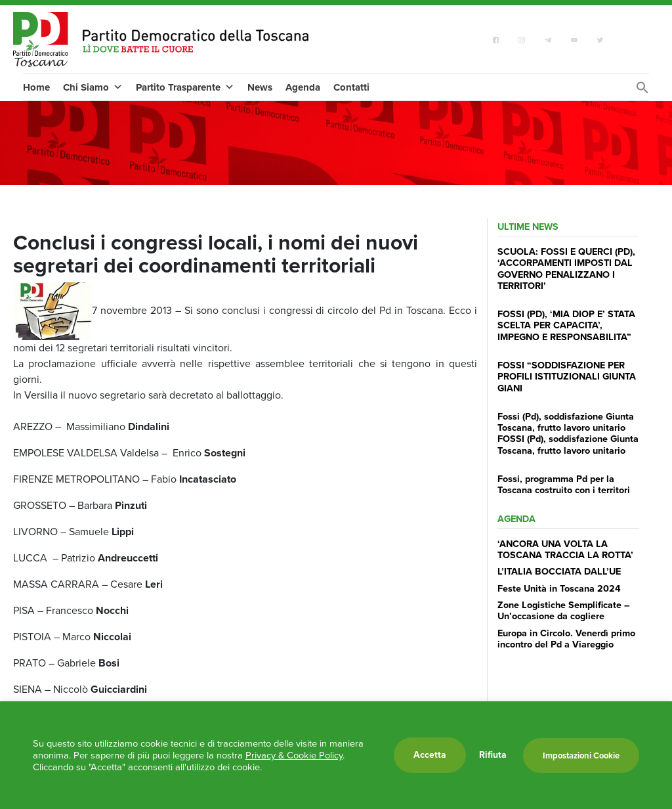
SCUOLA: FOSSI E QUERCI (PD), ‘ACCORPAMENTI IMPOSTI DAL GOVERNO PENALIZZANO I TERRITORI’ (566, 269)
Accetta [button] (430, 755)
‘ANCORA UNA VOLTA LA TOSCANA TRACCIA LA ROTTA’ (565, 549)
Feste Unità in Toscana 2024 (559, 588)
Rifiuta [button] (493, 755)
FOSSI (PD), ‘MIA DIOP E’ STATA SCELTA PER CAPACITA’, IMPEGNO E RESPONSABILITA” (566, 325)
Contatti (351, 87)
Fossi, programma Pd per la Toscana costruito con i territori (564, 484)
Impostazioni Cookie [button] (581, 755)
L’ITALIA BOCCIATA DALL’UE (559, 571)
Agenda (303, 87)
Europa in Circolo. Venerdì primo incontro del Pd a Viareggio (566, 639)
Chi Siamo (93, 87)
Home (36, 87)
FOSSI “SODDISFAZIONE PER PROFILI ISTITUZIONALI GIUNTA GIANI (567, 377)
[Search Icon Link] (642, 91)
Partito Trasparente (185, 87)
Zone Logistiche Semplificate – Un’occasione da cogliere (564, 610)
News (260, 87)
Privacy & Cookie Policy (294, 755)
